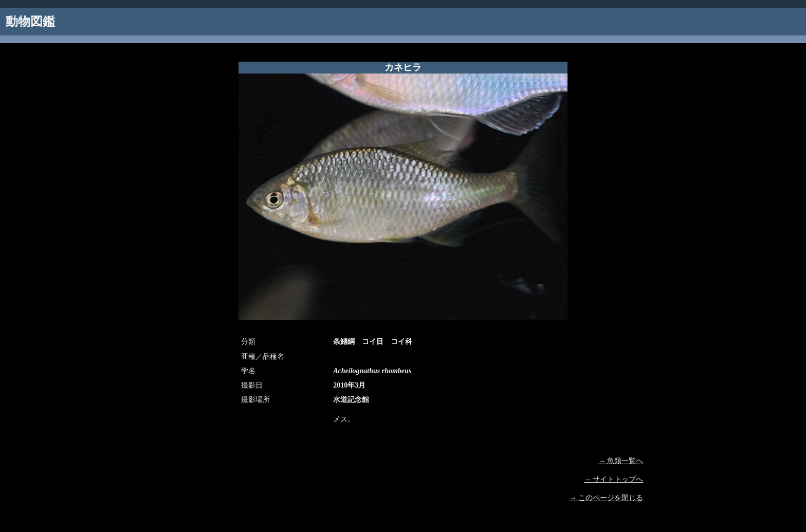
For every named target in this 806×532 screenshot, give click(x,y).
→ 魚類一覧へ (621, 461)
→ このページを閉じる (607, 498)
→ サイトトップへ (614, 479)
